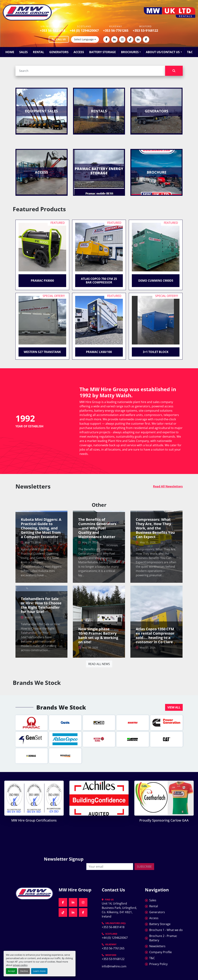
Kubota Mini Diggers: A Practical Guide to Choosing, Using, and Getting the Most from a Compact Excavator (41, 528)
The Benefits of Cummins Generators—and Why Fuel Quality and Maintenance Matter (97, 528)
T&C (190, 52)
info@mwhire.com (114, 966)
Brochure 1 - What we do (166, 930)
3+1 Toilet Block (156, 352)
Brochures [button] (130, 52)
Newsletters (157, 946)
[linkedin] (114, 39)
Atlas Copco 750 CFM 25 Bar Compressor (99, 280)
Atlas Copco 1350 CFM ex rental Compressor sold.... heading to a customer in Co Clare (155, 635)
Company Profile (161, 952)
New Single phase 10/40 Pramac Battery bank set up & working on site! (98, 635)
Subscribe (144, 867)
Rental (38, 52)
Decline (24, 971)
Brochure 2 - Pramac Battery (163, 938)
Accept (12, 971)
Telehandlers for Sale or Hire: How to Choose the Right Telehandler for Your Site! (41, 605)
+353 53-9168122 (145, 30)
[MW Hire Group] (34, 893)
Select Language (84, 39)
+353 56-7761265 (116, 30)
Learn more (39, 971)
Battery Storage (103, 52)
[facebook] (106, 39)
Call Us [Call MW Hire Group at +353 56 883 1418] (59, 39)
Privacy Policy (158, 964)
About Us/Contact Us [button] (163, 52)
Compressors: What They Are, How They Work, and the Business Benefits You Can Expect (155, 528)
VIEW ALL (174, 707)
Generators (59, 52)
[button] (174, 707)
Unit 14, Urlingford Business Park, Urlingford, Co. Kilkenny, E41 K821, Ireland (120, 910)
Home (10, 52)
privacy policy (20, 965)
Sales (23, 52)
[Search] (90, 71)
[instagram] (122, 39)
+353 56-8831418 (53, 30)
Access (79, 52)
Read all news (99, 664)
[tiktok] (130, 39)
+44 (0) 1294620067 (84, 30)
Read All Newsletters (168, 486)
